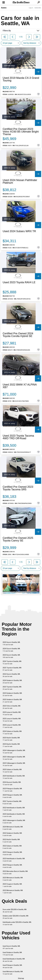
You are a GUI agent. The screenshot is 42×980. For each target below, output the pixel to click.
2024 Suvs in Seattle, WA (11, 650)
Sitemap (21, 978)
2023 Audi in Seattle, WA (11, 745)
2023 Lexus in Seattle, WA (12, 713)
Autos (4, 8)
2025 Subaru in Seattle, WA (12, 771)
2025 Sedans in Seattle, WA (12, 701)
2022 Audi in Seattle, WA (11, 841)
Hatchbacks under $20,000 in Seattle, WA (17, 923)
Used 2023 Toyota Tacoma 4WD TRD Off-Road (18, 437)
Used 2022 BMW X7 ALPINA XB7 (20, 386)
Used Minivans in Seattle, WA (13, 973)
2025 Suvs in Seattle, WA (11, 643)
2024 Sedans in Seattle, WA (12, 682)
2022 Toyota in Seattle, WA (12, 802)
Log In (31, 8)
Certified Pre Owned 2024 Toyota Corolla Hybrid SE (18, 335)
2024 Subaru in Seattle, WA (12, 732)
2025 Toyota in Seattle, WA (12, 669)
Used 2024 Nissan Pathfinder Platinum (20, 181)
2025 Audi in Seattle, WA (11, 739)
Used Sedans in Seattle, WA (12, 954)
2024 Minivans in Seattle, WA (13, 828)
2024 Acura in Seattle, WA (12, 783)
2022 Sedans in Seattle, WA (12, 834)
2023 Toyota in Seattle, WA (12, 688)
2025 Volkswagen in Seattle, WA (14, 758)
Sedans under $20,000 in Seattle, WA (16, 917)
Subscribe (38, 8)
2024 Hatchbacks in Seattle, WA (14, 777)
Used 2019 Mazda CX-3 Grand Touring (21, 79)
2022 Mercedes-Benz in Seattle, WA (15, 872)
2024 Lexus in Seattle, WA (12, 726)
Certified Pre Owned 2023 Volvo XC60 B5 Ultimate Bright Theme (21, 132)
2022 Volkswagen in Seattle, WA (14, 822)
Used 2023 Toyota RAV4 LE (19, 282)
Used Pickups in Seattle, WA (12, 966)
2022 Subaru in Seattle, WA (12, 847)
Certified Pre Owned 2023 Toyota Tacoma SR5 (18, 488)
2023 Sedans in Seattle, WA (12, 694)
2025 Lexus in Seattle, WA (12, 720)
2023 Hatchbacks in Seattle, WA (14, 860)
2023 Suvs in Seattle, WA (11, 656)
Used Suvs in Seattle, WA (11, 947)
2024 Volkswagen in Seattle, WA (14, 752)
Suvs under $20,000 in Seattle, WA (15, 911)
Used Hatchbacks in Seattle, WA (14, 960)
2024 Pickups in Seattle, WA (12, 796)
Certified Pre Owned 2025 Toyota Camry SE (18, 539)
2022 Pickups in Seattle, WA (12, 866)
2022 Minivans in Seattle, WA (13, 892)
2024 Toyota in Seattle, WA (12, 662)
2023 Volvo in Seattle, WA (12, 707)
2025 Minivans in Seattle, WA (13, 879)
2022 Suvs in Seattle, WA (11, 675)
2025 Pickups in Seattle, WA (12, 853)
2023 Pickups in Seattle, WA (12, 790)
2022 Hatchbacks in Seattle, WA (14, 809)
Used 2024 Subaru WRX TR (19, 231)
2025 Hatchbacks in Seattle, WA (14, 815)
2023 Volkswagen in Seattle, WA (14, 764)
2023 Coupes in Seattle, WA (12, 885)
